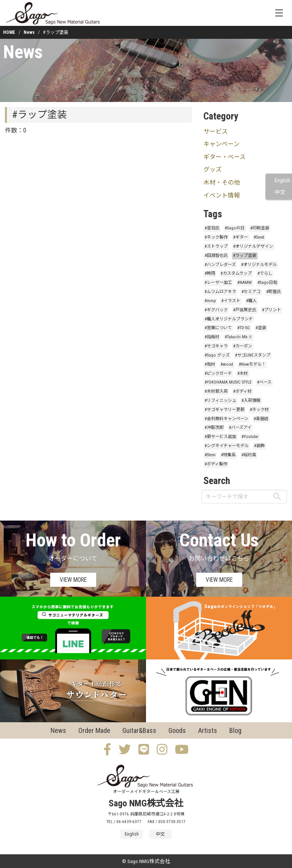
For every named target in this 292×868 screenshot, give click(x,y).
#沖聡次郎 (214, 428)
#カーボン (243, 346)
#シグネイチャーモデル (227, 446)
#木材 (243, 373)
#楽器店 (261, 419)
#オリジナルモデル (259, 265)
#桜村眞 (249, 455)
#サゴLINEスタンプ (253, 355)
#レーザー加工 (218, 283)
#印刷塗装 (260, 228)
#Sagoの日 (235, 228)
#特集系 (228, 455)
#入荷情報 (251, 401)
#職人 (251, 301)
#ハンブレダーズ (220, 265)
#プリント (271, 310)
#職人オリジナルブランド (229, 319)
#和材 (210, 364)
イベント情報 (222, 195)
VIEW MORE (73, 580)
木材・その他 (222, 182)
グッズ (213, 170)
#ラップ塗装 (245, 256)
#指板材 (212, 337)
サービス (216, 131)
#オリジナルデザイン (253, 246)
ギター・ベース (225, 157)
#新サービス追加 (220, 437)
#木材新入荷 (216, 391)
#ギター (240, 237)
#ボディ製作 (216, 464)
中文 (280, 192)
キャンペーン (221, 144)
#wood (227, 364)
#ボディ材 (242, 391)
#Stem (210, 455)
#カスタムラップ (236, 273)
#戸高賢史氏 (245, 310)
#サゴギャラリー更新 (225, 410)
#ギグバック (216, 310)
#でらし (265, 273)
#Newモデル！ (252, 364)
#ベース (264, 382)
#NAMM (244, 283)
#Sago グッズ (217, 355)
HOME (9, 32)
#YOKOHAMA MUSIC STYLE (228, 382)
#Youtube (250, 437)
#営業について (218, 328)
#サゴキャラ (216, 346)
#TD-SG (244, 328)
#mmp (210, 301)
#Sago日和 (267, 283)
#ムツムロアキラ (220, 292)
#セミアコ (251, 292)
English (282, 181)
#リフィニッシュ (220, 401)
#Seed (259, 237)
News (29, 32)
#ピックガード (218, 373)
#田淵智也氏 (216, 256)
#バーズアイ (240, 428)
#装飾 (259, 446)
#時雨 (210, 273)
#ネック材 (259, 410)
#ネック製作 (216, 237)
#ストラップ (216, 246)
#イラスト (231, 301)
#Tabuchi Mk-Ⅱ (239, 337)
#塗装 (261, 328)
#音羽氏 (212, 228)
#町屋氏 (274, 292)
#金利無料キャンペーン (226, 419)
